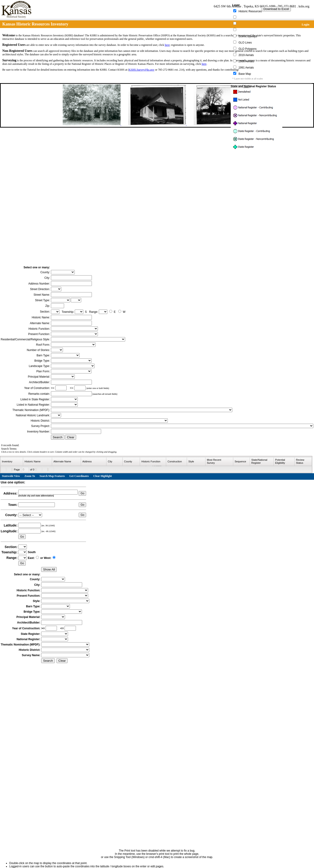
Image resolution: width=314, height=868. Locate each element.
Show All (49, 569)
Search (58, 437)
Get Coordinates (79, 476)
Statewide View (11, 476)
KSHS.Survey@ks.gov (142, 70)
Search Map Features (52, 476)
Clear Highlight (103, 476)
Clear (71, 437)
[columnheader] (12, 462)
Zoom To (30, 476)
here (167, 45)
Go (82, 493)
